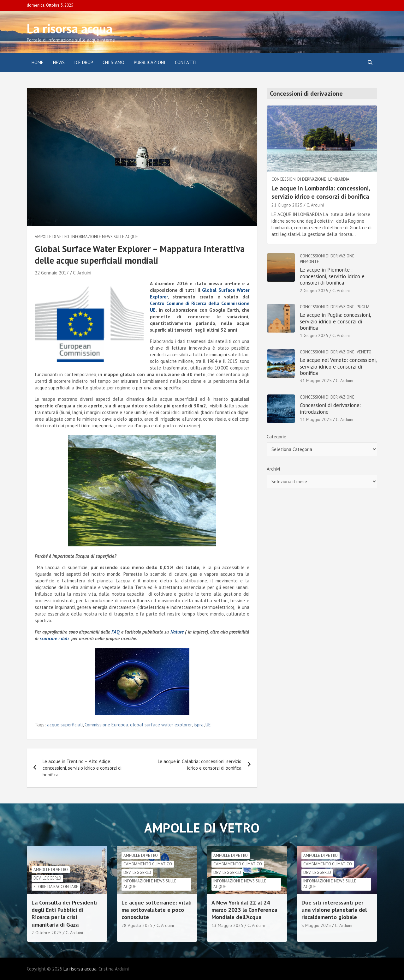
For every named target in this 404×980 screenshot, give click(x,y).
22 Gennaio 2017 (52, 273)
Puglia (363, 307)
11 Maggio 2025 (316, 419)
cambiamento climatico (148, 864)
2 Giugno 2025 (314, 291)
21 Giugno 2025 (287, 205)
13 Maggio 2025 (227, 925)
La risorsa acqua (70, 28)
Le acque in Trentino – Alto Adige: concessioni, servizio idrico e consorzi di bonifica (82, 768)
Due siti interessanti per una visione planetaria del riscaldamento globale (334, 910)
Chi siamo (113, 62)
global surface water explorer (161, 725)
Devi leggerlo (47, 878)
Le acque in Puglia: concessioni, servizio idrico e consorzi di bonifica (335, 321)
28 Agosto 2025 (137, 925)
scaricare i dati (54, 638)
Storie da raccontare (56, 887)
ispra (199, 725)
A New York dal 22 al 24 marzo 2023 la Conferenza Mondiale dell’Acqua (244, 910)
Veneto (364, 352)
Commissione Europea (106, 725)
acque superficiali (65, 725)
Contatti (186, 62)
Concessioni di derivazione (299, 179)
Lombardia (339, 179)
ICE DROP (84, 62)
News (59, 62)
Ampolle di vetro (52, 237)
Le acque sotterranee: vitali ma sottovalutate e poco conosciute (157, 910)
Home (38, 62)
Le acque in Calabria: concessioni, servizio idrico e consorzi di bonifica (200, 765)
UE (208, 725)
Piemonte (309, 262)
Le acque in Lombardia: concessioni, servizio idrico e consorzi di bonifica (321, 192)
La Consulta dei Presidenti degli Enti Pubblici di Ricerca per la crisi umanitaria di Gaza (65, 914)
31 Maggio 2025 (316, 381)
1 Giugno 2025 (314, 335)
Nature (178, 632)
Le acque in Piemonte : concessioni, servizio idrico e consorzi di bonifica (332, 276)
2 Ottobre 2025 (47, 933)
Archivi (273, 469)
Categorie (276, 437)
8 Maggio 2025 (316, 925)
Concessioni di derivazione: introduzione (330, 408)
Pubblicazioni (150, 62)
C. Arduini (82, 273)
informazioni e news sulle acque (105, 237)
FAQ (116, 632)
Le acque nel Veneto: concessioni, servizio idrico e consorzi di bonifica (338, 367)
